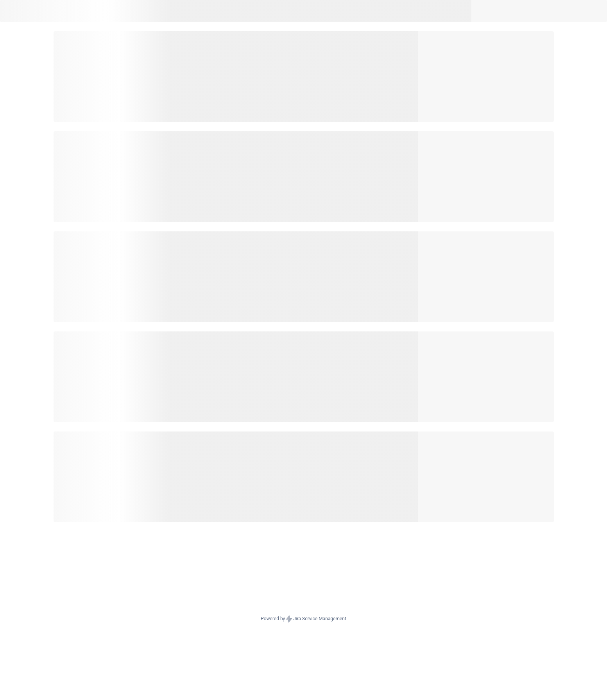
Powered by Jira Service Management (303, 619)
